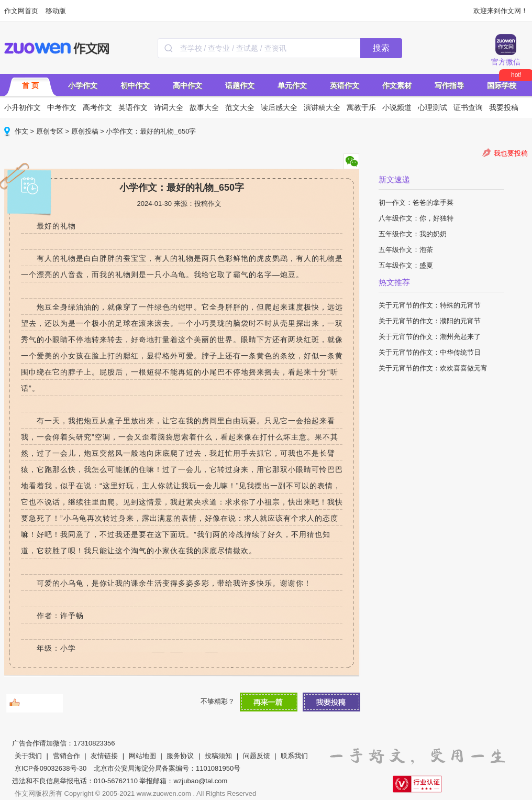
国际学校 (502, 85)
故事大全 (204, 107)
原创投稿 (85, 131)
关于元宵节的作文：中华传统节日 (430, 352)
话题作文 (240, 85)
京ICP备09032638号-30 (51, 768)
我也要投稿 (511, 153)
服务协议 (180, 756)
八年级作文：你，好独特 (416, 218)
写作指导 (449, 85)
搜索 (381, 48)
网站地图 (142, 756)
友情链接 (104, 756)
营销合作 (66, 756)
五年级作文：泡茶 (406, 250)
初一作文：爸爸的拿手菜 (416, 202)
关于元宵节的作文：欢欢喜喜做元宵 (433, 368)
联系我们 (294, 756)
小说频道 (397, 107)
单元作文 (292, 85)
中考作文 (62, 107)
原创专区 (50, 131)
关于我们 (28, 756)
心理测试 (433, 107)
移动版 (56, 11)
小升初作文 (23, 107)
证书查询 (468, 107)
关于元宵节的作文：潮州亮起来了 (430, 337)
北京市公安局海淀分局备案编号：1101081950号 (167, 768)
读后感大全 (279, 107)
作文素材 (397, 85)
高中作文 (187, 85)
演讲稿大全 (322, 107)
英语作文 (345, 85)
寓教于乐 (361, 107)
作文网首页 (21, 11)
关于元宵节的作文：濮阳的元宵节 (430, 321)
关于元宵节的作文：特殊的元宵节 (430, 305)
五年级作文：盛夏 (406, 265)
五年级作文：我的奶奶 (413, 234)
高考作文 (97, 107)
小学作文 (83, 85)
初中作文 (135, 85)
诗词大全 (169, 107)
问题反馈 (257, 756)
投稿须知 (218, 756)
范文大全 (240, 107)
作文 (21, 131)
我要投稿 (504, 107)
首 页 (30, 85)
